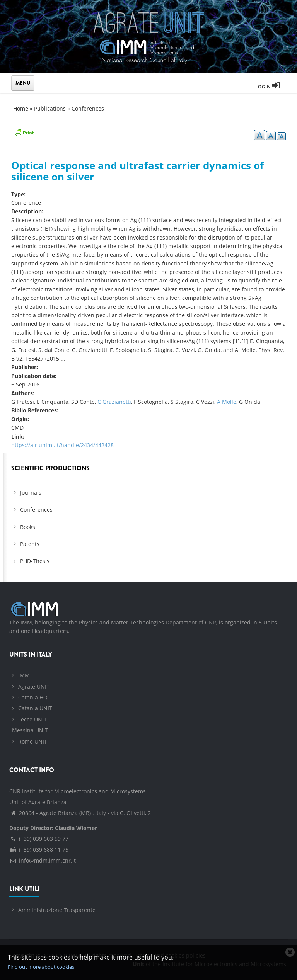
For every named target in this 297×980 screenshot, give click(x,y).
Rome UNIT (33, 741)
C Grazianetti (114, 402)
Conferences (88, 108)
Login (268, 87)
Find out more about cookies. (42, 967)
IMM (24, 675)
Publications (50, 108)
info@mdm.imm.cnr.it (43, 860)
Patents (30, 544)
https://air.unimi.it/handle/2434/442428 (62, 445)
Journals (31, 493)
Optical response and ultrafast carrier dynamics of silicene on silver (137, 171)
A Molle (227, 402)
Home (21, 108)
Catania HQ (33, 697)
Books (28, 527)
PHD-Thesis (35, 561)
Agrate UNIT (34, 687)
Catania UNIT (35, 708)
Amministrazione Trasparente (57, 910)
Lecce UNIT (32, 719)
